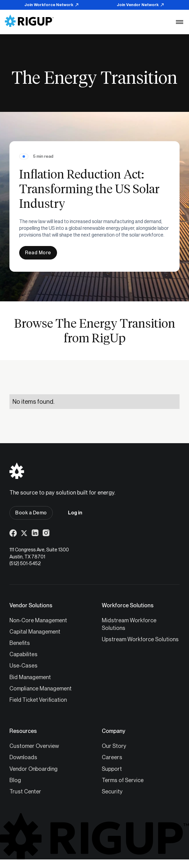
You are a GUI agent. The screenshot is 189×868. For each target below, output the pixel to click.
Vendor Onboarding (34, 769)
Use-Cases (23, 666)
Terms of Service (123, 780)
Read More (38, 253)
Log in (75, 513)
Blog (15, 780)
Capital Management (35, 632)
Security (112, 791)
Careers (112, 757)
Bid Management (30, 677)
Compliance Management (41, 688)
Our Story (114, 746)
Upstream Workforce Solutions (140, 639)
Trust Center (25, 791)
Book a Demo (31, 513)
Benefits (20, 643)
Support (112, 769)
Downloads (23, 757)
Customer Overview (34, 746)
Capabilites (23, 654)
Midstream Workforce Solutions (129, 624)
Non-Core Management (38, 620)
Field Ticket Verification (38, 700)
